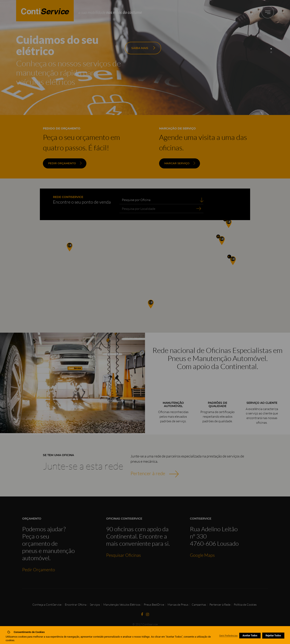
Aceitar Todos (250, 636)
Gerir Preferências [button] (228, 636)
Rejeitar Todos (273, 636)
